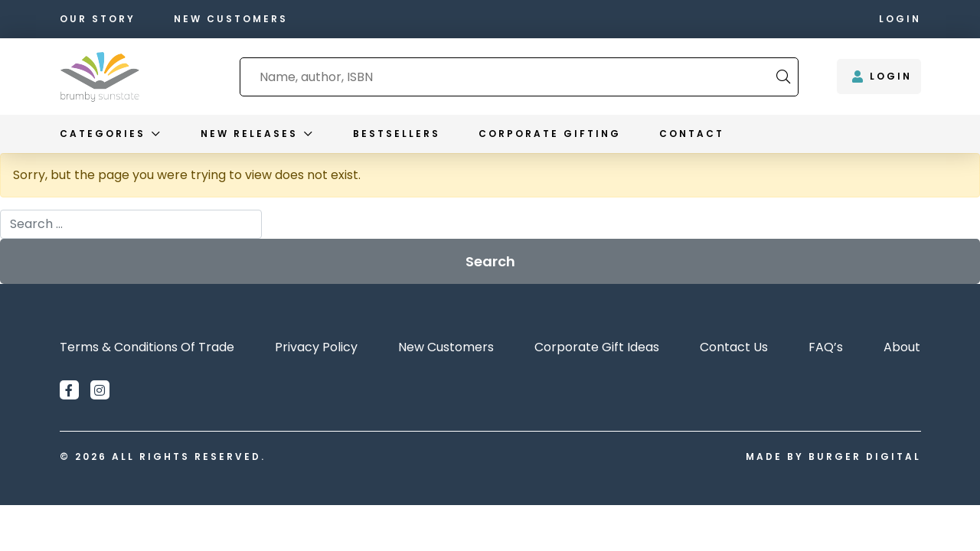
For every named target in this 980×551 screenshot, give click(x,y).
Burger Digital (865, 456)
